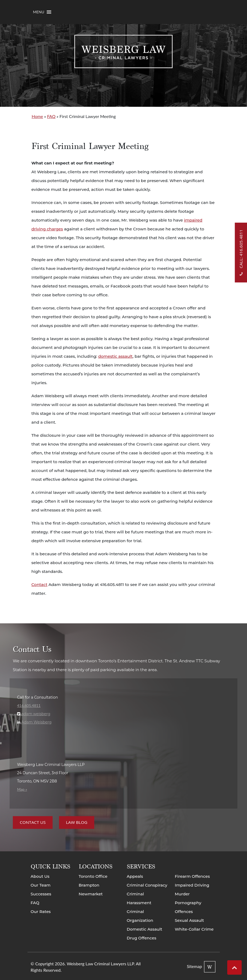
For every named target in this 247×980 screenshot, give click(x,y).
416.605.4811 (29, 705)
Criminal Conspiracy (147, 885)
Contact (40, 585)
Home (38, 116)
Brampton (89, 885)
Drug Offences (142, 938)
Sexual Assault (189, 920)
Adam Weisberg (36, 722)
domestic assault (115, 356)
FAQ (51, 116)
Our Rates (41, 912)
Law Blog (77, 822)
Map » (22, 789)
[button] (39, 12)
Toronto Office (93, 876)
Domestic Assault (145, 929)
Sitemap (195, 966)
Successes (41, 894)
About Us (40, 876)
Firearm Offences (192, 876)
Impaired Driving (192, 885)
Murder (182, 894)
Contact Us (33, 822)
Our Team (41, 885)
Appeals (135, 876)
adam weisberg (35, 714)
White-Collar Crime (194, 929)
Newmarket (91, 894)
